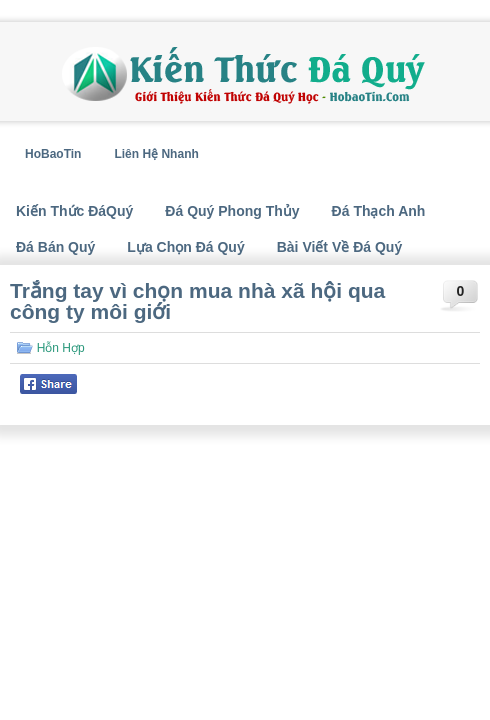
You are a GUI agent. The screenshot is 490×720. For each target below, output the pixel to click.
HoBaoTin (53, 154)
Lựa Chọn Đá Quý (185, 247)
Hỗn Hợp (61, 348)
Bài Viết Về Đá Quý (339, 247)
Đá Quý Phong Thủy (232, 211)
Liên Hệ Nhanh (156, 154)
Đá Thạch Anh (379, 211)
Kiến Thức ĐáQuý (74, 211)
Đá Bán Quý (55, 247)
